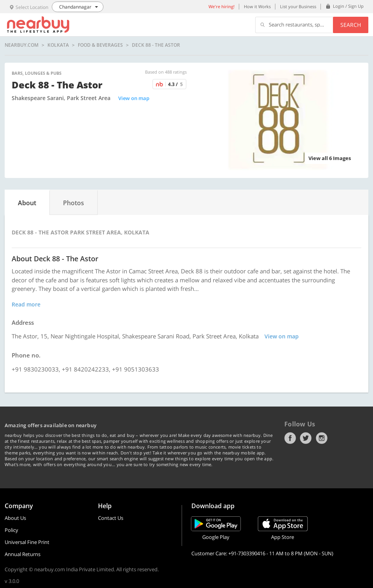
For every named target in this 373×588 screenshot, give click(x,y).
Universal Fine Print (27, 542)
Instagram (322, 438)
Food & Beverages (100, 45)
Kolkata (58, 45)
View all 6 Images (330, 158)
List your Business (298, 6)
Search (351, 25)
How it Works (257, 6)
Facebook (290, 438)
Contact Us (111, 518)
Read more (26, 304)
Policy (11, 530)
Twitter (306, 438)
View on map (134, 98)
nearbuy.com (22, 45)
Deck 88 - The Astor (156, 45)
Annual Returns (23, 554)
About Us (15, 518)
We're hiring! (222, 6)
